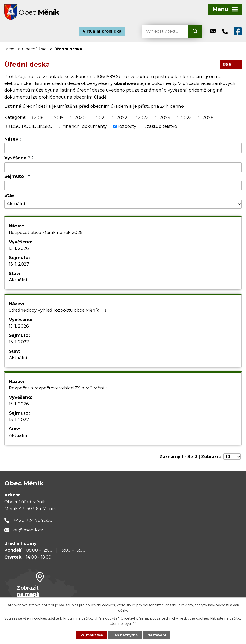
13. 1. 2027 (19, 264)
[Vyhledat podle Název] (123, 148)
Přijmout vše (92, 635)
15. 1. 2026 (19, 248)
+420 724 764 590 (33, 520)
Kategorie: (15, 117)
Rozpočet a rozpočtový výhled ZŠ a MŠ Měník (62, 388)
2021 (101, 118)
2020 (80, 118)
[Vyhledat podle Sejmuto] (123, 185)
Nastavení (157, 635)
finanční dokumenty (85, 126)
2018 (39, 118)
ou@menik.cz (28, 530)
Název (11, 139)
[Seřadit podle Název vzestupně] (21, 138)
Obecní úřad (34, 49)
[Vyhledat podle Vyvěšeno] (123, 167)
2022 (122, 118)
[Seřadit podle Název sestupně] (21, 140)
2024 (165, 118)
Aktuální (18, 280)
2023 (143, 118)
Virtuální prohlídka (102, 31)
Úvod (9, 49)
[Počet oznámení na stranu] (232, 457)
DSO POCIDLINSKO (32, 126)
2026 (208, 118)
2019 (59, 118)
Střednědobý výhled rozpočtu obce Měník (58, 310)
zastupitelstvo (162, 126)
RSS (231, 65)
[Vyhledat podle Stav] (123, 204)
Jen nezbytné (125, 635)
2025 (186, 118)
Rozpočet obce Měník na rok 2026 (50, 233)
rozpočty (127, 126)
